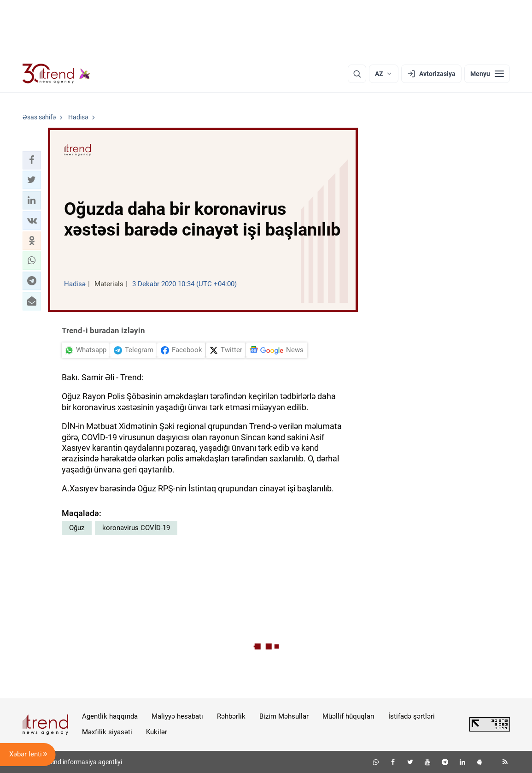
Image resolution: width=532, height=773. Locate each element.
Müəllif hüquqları (348, 716)
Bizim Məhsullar (284, 716)
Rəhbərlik (231, 716)
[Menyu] (487, 74)
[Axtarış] (357, 74)
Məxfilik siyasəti (107, 732)
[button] (32, 160)
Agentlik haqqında (110, 716)
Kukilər (157, 732)
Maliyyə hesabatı (177, 716)
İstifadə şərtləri (412, 716)
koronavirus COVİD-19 (136, 528)
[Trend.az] (57, 74)
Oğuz (77, 528)
